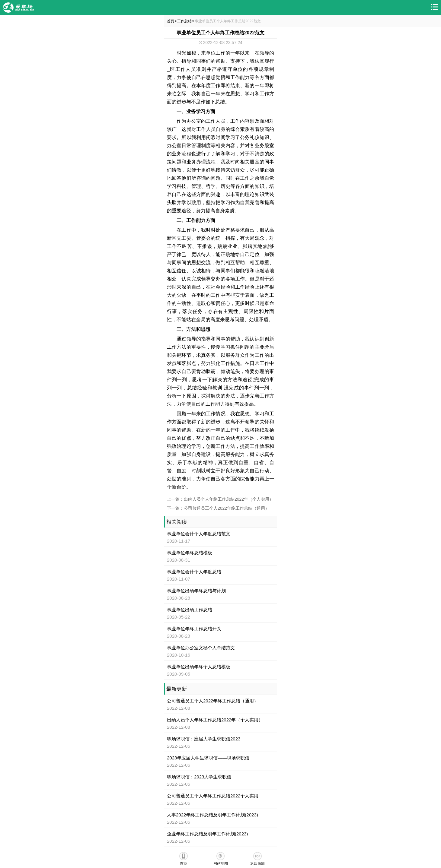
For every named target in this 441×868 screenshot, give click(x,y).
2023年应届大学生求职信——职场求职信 (208, 758)
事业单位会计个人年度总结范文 (199, 534)
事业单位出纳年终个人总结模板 (199, 667)
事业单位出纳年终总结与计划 (196, 591)
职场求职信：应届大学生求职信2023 (204, 739)
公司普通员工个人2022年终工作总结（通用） (213, 701)
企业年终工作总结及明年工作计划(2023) (207, 834)
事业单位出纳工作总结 (190, 610)
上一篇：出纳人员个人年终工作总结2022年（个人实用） (220, 499)
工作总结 (184, 21)
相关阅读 (177, 522)
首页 (171, 21)
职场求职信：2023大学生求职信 (199, 777)
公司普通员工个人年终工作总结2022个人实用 (213, 796)
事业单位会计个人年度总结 (194, 572)
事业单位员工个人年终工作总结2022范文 (228, 21)
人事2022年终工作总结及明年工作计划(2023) (213, 815)
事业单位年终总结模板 (190, 553)
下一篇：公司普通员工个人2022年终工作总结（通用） (218, 508)
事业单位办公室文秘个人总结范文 (201, 648)
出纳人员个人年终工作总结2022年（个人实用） (215, 720)
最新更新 (177, 689)
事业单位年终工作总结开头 (194, 629)
